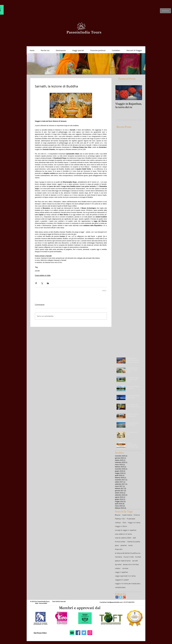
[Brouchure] (165, 11)
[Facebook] (78, 633)
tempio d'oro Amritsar (131, 564)
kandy (131, 545)
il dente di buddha (133, 542)
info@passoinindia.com (115, 602)
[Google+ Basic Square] (124, 597)
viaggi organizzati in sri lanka (125, 576)
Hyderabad (131, 519)
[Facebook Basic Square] (117, 597)
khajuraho (119, 549)
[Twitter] (84, 633)
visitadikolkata (120, 587)
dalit (134, 538)
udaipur (118, 568)
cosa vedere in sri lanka (123, 534)
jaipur (117, 545)
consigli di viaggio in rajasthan (126, 530)
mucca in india (129, 557)
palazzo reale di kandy (123, 561)
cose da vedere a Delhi (123, 538)
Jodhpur (118, 522)
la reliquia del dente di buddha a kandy (128, 553)
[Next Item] (138, 93)
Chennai (137, 515)
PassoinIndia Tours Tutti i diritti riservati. (52, 601)
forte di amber (120, 542)
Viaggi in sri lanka (134, 522)
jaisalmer (124, 545)
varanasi (125, 568)
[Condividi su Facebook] (36, 283)
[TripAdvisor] (72, 633)
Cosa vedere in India (43, 275)
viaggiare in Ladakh (122, 580)
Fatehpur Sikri (120, 519)
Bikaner (118, 515)
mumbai (138, 557)
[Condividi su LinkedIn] (48, 283)
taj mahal (118, 564)
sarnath (37, 271)
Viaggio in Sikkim (121, 526)
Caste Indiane (127, 515)
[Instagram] (90, 633)
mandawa (118, 557)
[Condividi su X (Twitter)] (42, 283)
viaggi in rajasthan (121, 572)
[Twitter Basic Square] (121, 597)
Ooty (124, 522)
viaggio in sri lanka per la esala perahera (128, 583)
